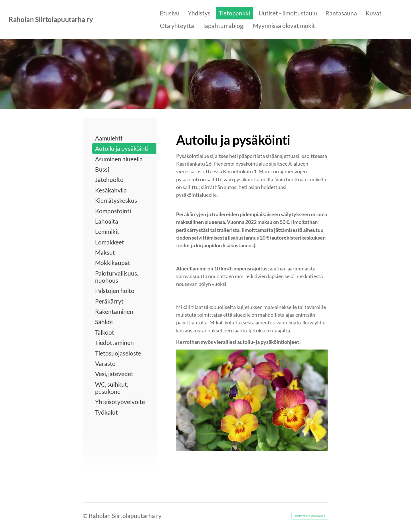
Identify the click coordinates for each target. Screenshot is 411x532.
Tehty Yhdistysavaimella (310, 516)
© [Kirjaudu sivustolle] (86, 516)
